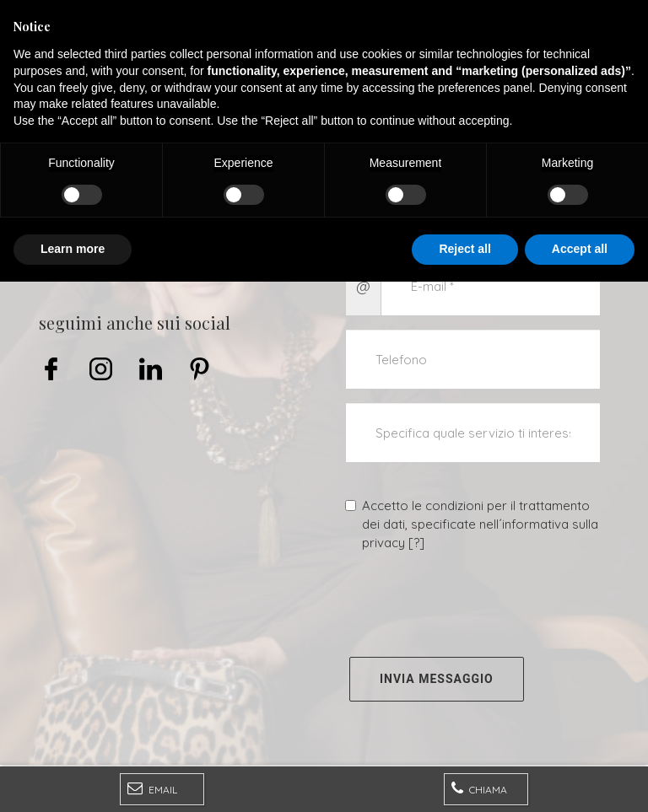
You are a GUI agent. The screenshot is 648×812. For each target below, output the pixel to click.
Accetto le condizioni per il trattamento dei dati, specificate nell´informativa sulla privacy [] (472, 524)
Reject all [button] (464, 779)
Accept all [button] (580, 779)
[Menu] (19, 19)
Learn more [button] (73, 779)
